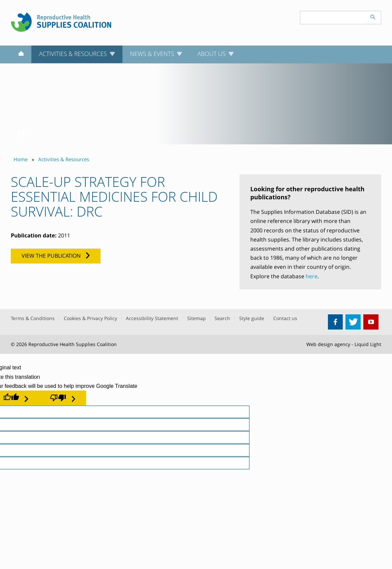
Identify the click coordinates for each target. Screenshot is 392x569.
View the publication (51, 256)
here (312, 276)
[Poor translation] (63, 398)
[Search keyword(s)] (333, 18)
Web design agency (328, 344)
